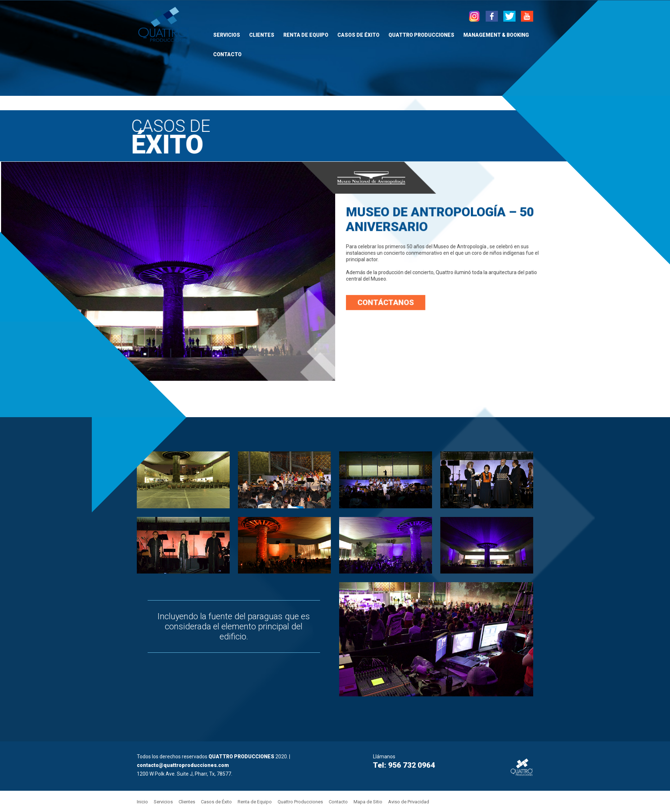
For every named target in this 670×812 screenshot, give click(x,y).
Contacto (227, 54)
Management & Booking (496, 35)
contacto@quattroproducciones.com (183, 765)
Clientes (262, 35)
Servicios (227, 35)
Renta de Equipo (306, 35)
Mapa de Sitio (368, 802)
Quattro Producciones (421, 35)
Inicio (142, 802)
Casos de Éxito (358, 35)
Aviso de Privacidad (409, 802)
